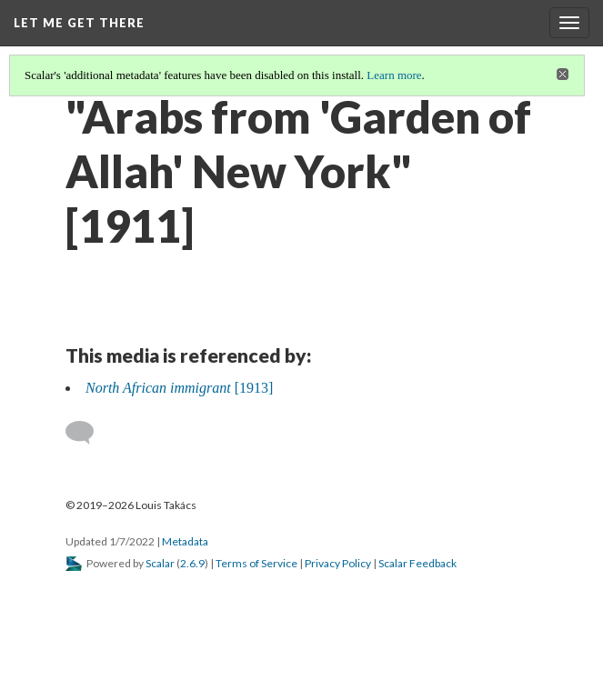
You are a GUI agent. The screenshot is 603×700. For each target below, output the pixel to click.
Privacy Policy (338, 563)
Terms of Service (256, 563)
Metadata (185, 541)
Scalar (160, 563)
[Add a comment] (88, 433)
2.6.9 (192, 563)
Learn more (394, 75)
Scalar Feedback (417, 563)
